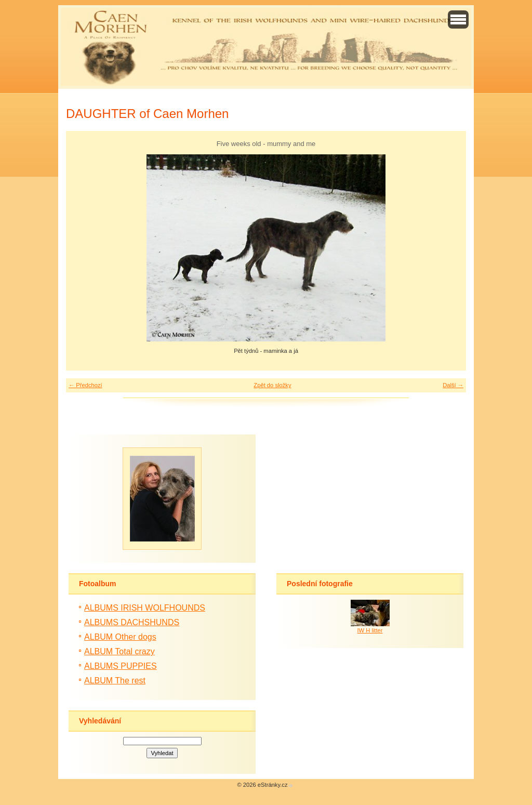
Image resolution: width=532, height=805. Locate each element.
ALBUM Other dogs (120, 637)
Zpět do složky (272, 385)
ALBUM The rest (115, 681)
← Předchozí (85, 385)
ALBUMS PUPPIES (121, 666)
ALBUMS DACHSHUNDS (132, 622)
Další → (453, 385)
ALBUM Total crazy (119, 651)
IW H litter (370, 630)
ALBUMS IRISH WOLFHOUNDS (145, 608)
